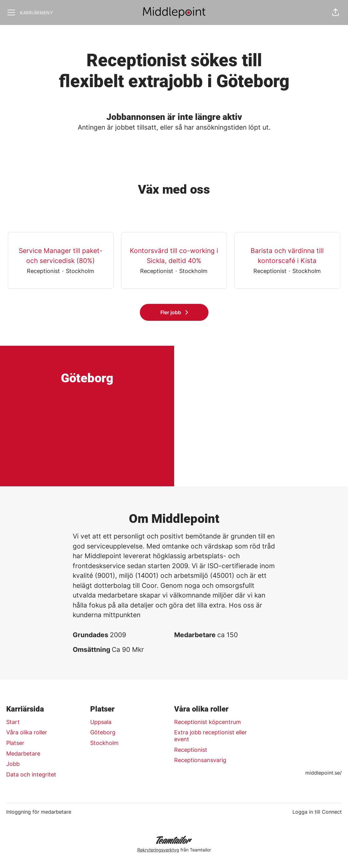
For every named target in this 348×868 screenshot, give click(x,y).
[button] (336, 12)
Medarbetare (23, 754)
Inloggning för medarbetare (39, 812)
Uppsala (101, 722)
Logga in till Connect (317, 812)
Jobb (13, 764)
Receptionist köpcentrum (208, 722)
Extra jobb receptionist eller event (211, 736)
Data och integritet (31, 774)
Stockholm (104, 743)
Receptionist (191, 750)
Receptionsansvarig (200, 760)
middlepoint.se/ (323, 773)
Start (13, 722)
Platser (15, 743)
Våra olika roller (27, 732)
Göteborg (103, 732)
